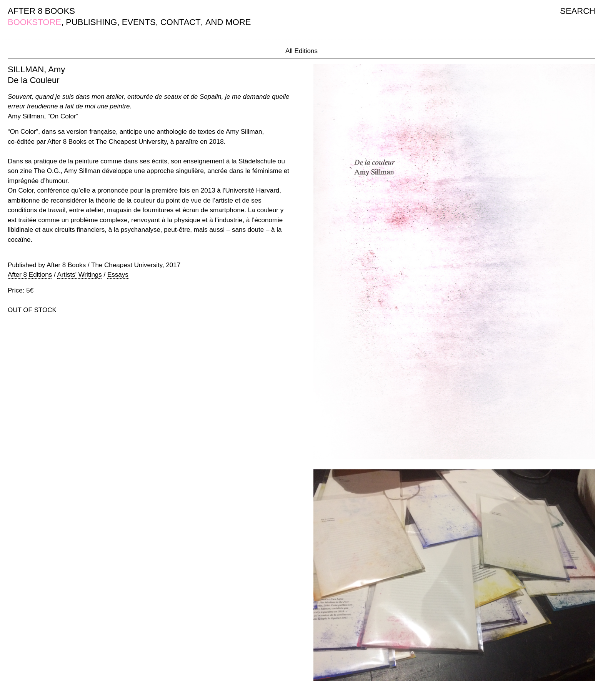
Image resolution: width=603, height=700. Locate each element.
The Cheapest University (127, 265)
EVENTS (139, 22)
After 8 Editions (30, 275)
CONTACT (181, 22)
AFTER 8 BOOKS (41, 11)
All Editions (301, 51)
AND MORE (228, 22)
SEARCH (578, 11)
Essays (118, 275)
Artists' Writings (80, 275)
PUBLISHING (91, 22)
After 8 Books (66, 265)
